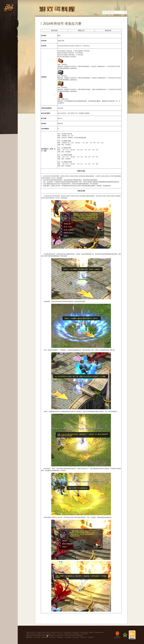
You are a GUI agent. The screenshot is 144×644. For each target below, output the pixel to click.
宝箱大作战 (54, 30)
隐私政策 (80, 635)
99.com (34, 634)
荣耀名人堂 (81, 30)
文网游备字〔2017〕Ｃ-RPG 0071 (55, 634)
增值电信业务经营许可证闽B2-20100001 (36, 635)
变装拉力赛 (108, 30)
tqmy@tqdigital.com (99, 632)
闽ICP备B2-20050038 (117, 636)
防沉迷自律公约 (85, 634)
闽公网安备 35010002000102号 (55, 636)
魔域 (28, 632)
